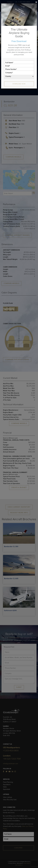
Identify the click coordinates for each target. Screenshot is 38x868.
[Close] (36, 2)
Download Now (19, 84)
